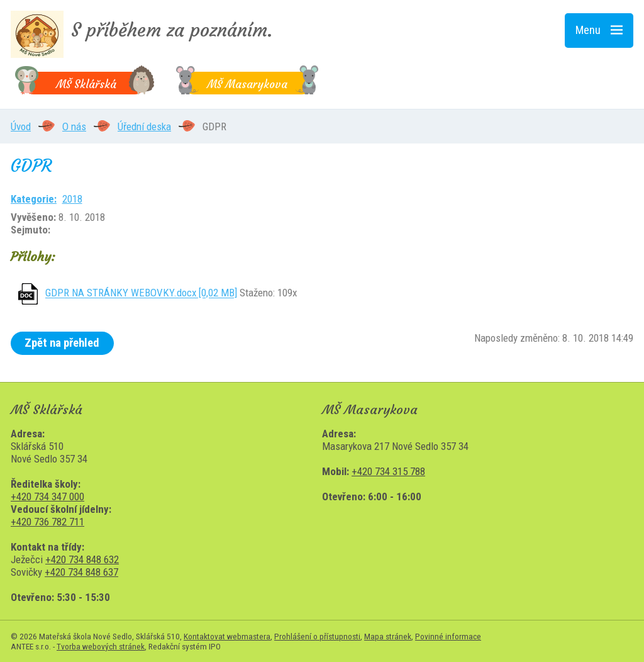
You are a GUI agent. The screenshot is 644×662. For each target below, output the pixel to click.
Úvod (21, 126)
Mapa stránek (388, 636)
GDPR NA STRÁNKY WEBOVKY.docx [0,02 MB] (141, 293)
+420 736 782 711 (47, 522)
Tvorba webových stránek (101, 646)
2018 (72, 199)
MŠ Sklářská (86, 84)
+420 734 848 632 (82, 559)
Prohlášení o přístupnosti (317, 636)
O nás (74, 126)
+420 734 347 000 (47, 496)
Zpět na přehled (62, 343)
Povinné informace (448, 636)
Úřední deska (144, 126)
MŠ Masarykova (247, 84)
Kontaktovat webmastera (227, 636)
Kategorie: (34, 199)
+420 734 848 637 (81, 572)
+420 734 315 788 (388, 471)
